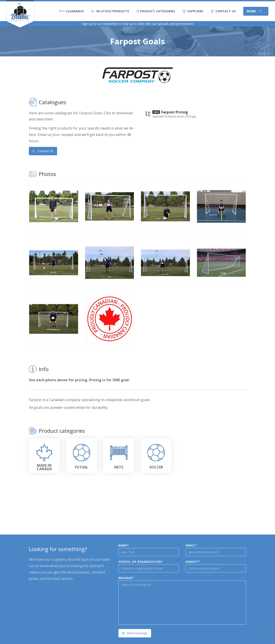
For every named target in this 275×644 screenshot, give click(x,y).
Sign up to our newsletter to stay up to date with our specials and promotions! (138, 24)
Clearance (72, 11)
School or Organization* (141, 562)
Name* (124, 546)
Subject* (193, 562)
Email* (191, 546)
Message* (126, 578)
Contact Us (223, 11)
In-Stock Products (110, 11)
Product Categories (156, 11)
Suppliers (193, 11)
